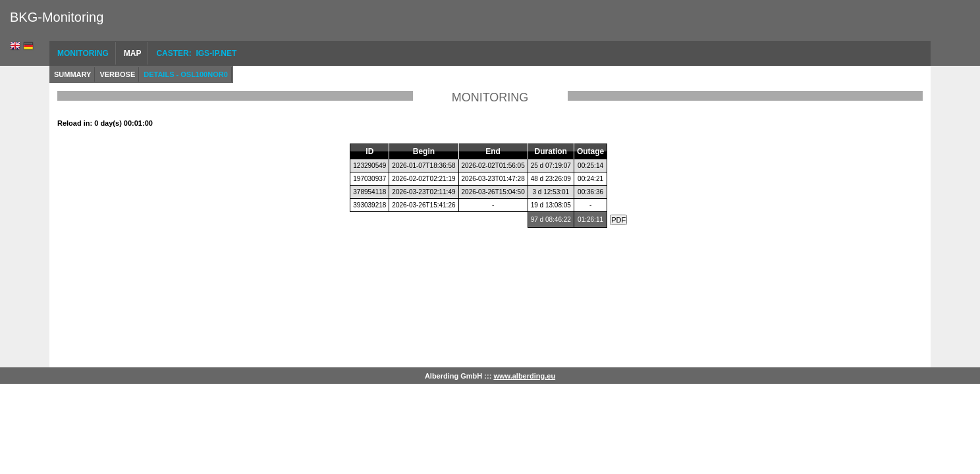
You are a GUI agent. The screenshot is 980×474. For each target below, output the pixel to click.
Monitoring (83, 53)
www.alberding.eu (524, 376)
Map (133, 53)
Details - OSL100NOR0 (186, 74)
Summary (72, 74)
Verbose (117, 74)
